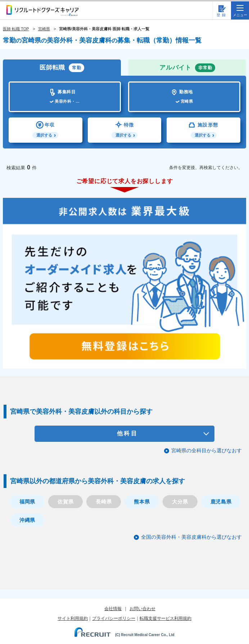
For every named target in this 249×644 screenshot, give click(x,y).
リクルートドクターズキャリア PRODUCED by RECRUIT (42, 10)
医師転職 (62, 68)
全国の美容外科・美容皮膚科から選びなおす (191, 537)
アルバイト (187, 68)
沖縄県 (27, 520)
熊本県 (142, 502)
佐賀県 (65, 502)
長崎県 (104, 502)
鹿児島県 (221, 502)
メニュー (240, 11)
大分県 (180, 502)
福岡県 (27, 502)
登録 (222, 15)
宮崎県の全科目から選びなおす (207, 450)
